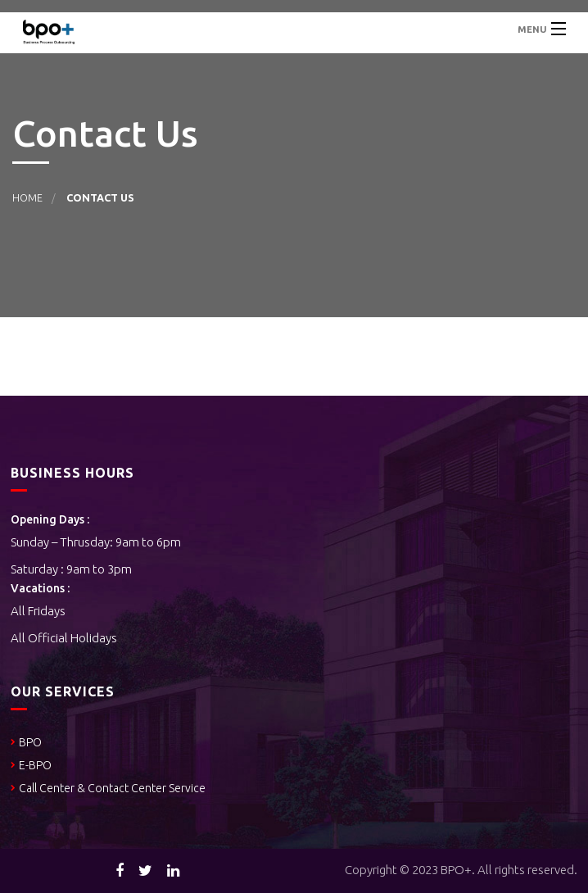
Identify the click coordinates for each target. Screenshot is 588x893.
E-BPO (35, 765)
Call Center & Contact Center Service (113, 788)
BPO (30, 742)
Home (27, 197)
